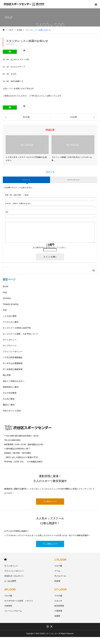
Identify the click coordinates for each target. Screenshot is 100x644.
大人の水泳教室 (10, 393)
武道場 (57, 581)
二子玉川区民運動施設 (13, 357)
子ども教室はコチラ (50, 544)
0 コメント (26, 180)
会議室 (57, 616)
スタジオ (58, 601)
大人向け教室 (9, 399)
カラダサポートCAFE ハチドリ (19, 601)
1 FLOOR (60, 560)
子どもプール (60, 576)
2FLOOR (10, 589)
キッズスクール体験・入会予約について (20, 334)
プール (57, 571)
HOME (5, 559)
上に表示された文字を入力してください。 (50, 247)
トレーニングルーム (13, 611)
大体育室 (8, 606)
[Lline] (10, 52)
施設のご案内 (9, 405)
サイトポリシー (10, 340)
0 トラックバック (74, 180)
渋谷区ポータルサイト (14, 576)
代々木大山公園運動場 (13, 363)
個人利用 (7, 375)
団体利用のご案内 (11, 387)
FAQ (5, 292)
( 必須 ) (17, 195)
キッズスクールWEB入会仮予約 (17, 328)
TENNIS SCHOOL (11, 304)
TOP (5, 310)
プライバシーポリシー (13, 352)
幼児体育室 (59, 606)
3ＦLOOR (61, 589)
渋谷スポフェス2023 (12, 411)
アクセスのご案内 (11, 322)
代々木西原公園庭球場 (13, 369)
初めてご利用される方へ (14, 381)
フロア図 (58, 566)
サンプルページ (10, 346)
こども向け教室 (10, 316)
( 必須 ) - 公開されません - (18, 203)
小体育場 (58, 611)
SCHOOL (7, 298)
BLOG (6, 286)
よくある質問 (10, 581)
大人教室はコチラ (50, 501)
